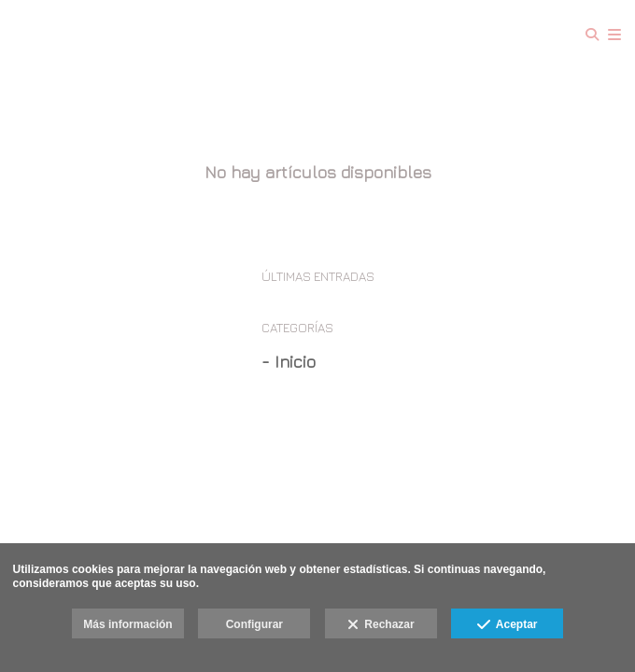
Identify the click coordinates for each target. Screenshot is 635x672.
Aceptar (508, 625)
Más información (127, 624)
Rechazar (381, 625)
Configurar (254, 624)
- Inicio (289, 362)
